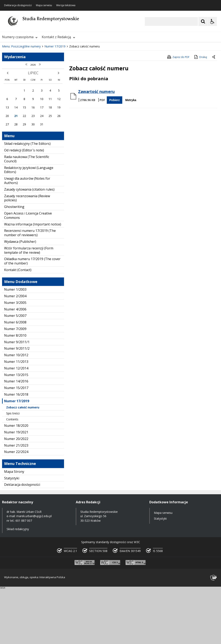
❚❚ (8, 89)
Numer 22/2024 (16, 507)
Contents (12, 475)
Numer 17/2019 (17, 456)
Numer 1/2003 (15, 345)
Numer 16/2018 (16, 450)
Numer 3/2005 (15, 358)
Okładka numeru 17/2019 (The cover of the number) (32, 316)
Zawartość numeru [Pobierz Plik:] (96, 147)
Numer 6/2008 (15, 377)
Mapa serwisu (44, 5)
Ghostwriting (14, 262)
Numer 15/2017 (16, 443)
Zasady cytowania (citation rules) (29, 244)
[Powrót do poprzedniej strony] (214, 112)
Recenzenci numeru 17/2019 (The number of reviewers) (30, 288)
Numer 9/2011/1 (17, 397)
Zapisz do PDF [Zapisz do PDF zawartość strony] (178, 112)
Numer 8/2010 (15, 390)
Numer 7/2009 (15, 384)
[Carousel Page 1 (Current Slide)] (40, 89)
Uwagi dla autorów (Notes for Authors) (27, 236)
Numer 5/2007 (15, 371)
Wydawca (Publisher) (20, 297)
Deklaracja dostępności (18, 5)
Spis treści (13, 468)
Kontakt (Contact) (18, 325)
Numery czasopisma (20, 37)
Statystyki (12, 533)
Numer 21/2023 (16, 500)
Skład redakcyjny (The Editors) (27, 199)
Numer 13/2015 (16, 430)
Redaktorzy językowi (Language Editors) (29, 225)
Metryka (131, 155)
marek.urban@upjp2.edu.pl (34, 571)
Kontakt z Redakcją (58, 37)
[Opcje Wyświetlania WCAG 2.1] (212, 21)
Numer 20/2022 (16, 494)
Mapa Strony (14, 527)
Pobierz (115, 155)
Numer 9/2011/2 (17, 404)
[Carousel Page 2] (44, 89)
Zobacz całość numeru (23, 462)
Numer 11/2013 (16, 417)
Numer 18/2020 (16, 481)
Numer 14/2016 (16, 436)
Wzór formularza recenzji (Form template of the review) (29, 305)
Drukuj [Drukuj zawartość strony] (200, 112)
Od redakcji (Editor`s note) (24, 205)
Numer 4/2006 (15, 364)
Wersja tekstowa (66, 5)
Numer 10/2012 (16, 410)
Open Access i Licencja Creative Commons (28, 271)
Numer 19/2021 (16, 487)
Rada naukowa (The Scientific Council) (27, 214)
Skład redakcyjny (18, 584)
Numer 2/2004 (15, 351)
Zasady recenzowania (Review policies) (27, 253)
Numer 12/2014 (16, 423)
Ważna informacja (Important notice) (33, 279)
